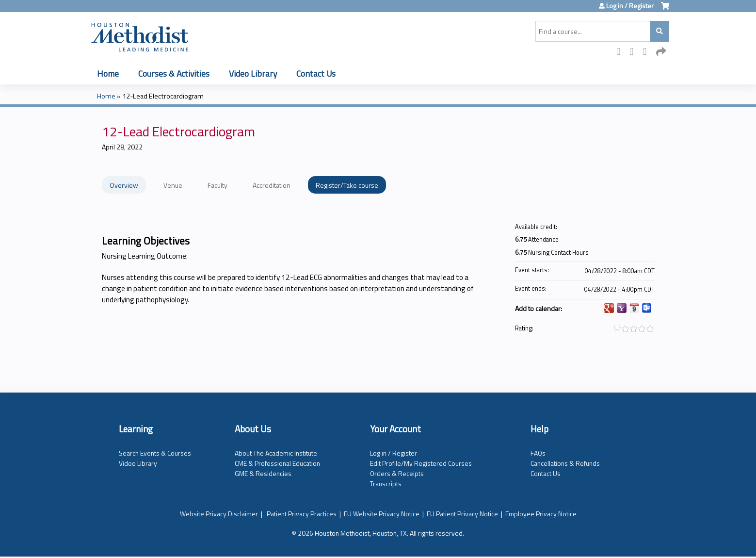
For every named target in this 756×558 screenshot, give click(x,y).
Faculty (217, 185)
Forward (661, 52)
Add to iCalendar (634, 308)
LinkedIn (648, 52)
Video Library (253, 74)
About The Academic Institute (276, 453)
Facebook (622, 52)
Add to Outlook (647, 308)
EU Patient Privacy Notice (462, 514)
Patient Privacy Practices (302, 514)
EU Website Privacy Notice (382, 514)
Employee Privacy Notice (541, 514)
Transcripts (386, 484)
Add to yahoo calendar (622, 308)
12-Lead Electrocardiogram (163, 96)
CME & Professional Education (277, 463)
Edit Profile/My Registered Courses (421, 463)
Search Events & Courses (155, 453)
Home (108, 74)
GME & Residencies (263, 473)
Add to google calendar (609, 308)
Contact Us (316, 74)
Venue (173, 185)
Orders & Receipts (397, 473)
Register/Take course (347, 185)
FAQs (538, 453)
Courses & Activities (174, 74)
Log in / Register (630, 6)
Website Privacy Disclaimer (219, 514)
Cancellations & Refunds (565, 463)
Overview (124, 185)
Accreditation (272, 185)
